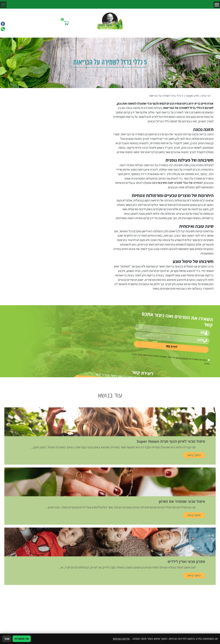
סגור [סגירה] (7, 639)
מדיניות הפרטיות (170, 348)
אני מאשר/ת (22, 639)
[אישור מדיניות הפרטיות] (184, 351)
